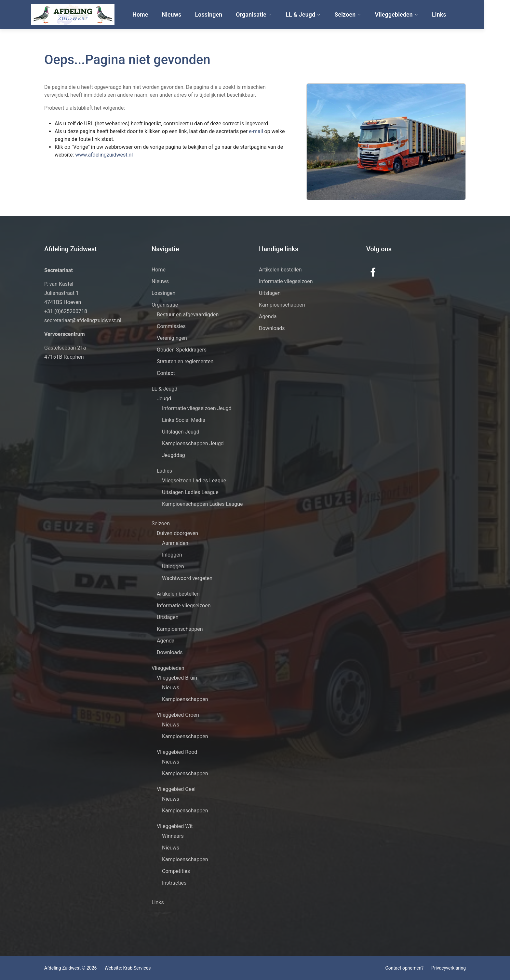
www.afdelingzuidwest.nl (90, 155)
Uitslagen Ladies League (190, 492)
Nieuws (189, 15)
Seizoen (362, 15)
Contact (166, 373)
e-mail (242, 131)
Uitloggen (173, 566)
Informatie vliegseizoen (184, 606)
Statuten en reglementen (185, 361)
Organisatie (269, 15)
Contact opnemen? (404, 968)
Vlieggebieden (410, 15)
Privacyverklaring (449, 968)
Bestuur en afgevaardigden (188, 315)
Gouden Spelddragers (182, 350)
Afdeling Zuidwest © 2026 (70, 968)
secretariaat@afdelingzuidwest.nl (83, 320)
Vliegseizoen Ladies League (194, 481)
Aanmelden (175, 543)
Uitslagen (168, 617)
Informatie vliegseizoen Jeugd (197, 408)
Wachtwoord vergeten (187, 578)
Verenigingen (172, 338)
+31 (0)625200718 (66, 311)
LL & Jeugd (319, 15)
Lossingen (225, 15)
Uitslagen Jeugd (181, 432)
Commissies (171, 326)
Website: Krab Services (127, 968)
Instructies (174, 883)
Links (452, 15)
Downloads (170, 652)
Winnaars (173, 836)
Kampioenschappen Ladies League (202, 504)
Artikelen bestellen (178, 594)
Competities (176, 871)
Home (158, 15)
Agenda (166, 641)
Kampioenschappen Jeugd (193, 443)
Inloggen (172, 555)
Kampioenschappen (180, 629)
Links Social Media (184, 420)
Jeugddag (174, 455)
